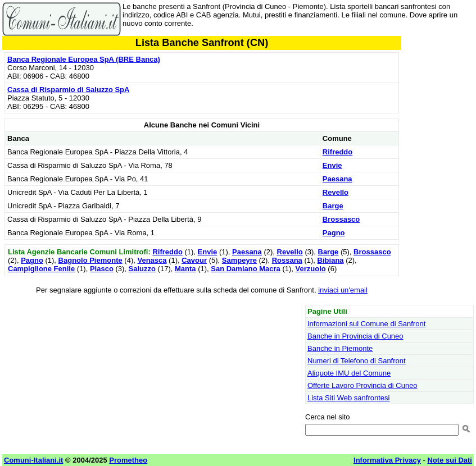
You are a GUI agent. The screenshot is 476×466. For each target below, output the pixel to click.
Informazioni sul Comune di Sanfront (366, 324)
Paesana (337, 179)
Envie (332, 165)
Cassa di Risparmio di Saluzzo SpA (68, 90)
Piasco (102, 269)
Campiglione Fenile (41, 269)
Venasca (152, 260)
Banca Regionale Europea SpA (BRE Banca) (84, 59)
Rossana (287, 260)
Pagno (334, 233)
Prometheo (128, 460)
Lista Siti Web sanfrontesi (348, 398)
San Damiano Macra (246, 269)
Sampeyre (239, 260)
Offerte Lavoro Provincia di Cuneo (362, 385)
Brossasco (341, 219)
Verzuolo (311, 269)
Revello (336, 192)
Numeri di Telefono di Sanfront (357, 361)
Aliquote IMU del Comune (349, 373)
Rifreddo (337, 152)
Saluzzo (142, 269)
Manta (185, 269)
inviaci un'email (343, 290)
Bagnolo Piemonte (90, 260)
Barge (333, 206)
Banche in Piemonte (340, 348)
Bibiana (331, 260)
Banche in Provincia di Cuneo (355, 336)
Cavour (194, 260)
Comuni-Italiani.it (33, 460)
